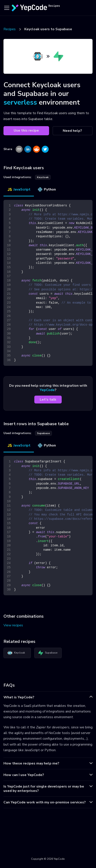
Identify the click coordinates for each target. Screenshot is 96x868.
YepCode (47, 390)
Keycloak (16, 653)
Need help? (72, 131)
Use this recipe (26, 130)
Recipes (10, 29)
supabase (43, 433)
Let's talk (48, 400)
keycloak (43, 177)
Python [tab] (47, 189)
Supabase (48, 653)
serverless (20, 102)
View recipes (13, 625)
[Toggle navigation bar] (7, 8)
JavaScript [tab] (19, 189)
